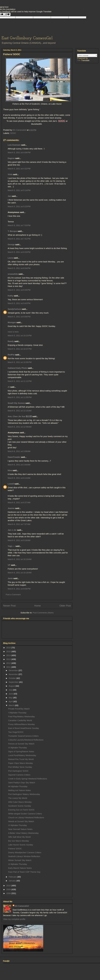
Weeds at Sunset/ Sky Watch (21, 821)
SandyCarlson (14, 309)
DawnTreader (14, 457)
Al (9, 387)
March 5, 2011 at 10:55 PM (20, 362)
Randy (11, 341)
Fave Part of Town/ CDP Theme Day (24, 872)
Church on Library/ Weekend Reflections (26, 818)
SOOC (13, 133)
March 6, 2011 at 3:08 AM (19, 451)
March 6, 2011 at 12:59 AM (20, 427)
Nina (10, 470)
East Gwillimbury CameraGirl (27, 38)
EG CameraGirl (22, 906)
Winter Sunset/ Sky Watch (20, 860)
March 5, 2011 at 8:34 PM (19, 268)
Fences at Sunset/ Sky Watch (21, 744)
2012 (9, 663)
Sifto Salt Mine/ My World (19, 837)
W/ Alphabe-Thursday (18, 786)
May (11, 698)
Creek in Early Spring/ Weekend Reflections (28, 779)
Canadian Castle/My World (20, 720)
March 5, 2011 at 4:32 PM (19, 169)
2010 (9, 886)
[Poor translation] (7, 14)
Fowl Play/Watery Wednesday (21, 717)
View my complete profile (14, 919)
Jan (9, 196)
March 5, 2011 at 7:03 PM (19, 225)
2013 (9, 659)
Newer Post (9, 606)
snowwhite (13, 274)
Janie (10, 578)
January (13, 881)
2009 (9, 889)
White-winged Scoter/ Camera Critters (25, 814)
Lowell (11, 484)
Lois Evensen (14, 145)
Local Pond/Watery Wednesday (22, 755)
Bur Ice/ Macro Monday (19, 841)
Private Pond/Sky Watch (19, 709)
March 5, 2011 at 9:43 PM (19, 303)
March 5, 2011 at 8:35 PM (19, 290)
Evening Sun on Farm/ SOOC (21, 810)
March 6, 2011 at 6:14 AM (19, 478)
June (11, 694)
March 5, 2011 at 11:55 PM (20, 397)
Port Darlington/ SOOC (18, 771)
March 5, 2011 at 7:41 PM (19, 239)
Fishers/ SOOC (15, 849)
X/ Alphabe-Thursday (18, 748)
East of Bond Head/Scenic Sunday (24, 728)
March (12, 705)
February (13, 877)
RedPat (11, 355)
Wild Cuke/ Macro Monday (20, 802)
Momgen (12, 322)
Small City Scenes (16, 403)
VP (9, 565)
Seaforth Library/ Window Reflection (24, 856)
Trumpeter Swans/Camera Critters (23, 736)
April (11, 702)
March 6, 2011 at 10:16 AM (20, 573)
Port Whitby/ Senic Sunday (20, 767)
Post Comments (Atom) (43, 613)
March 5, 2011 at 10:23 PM (20, 336)
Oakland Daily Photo (17, 368)
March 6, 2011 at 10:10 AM (20, 559)
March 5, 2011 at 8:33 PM (19, 252)
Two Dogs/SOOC (16, 732)
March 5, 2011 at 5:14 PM (19, 190)
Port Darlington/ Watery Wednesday (24, 794)
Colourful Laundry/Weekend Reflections (26, 740)
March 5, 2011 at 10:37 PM (20, 349)
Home (37, 606)
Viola (10, 174)
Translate (83, 60)
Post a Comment (13, 595)
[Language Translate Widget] (87, 55)
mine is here (13, 332)
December (14, 670)
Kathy (10, 296)
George (11, 245)
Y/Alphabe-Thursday (17, 713)
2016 (9, 648)
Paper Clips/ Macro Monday (21, 763)
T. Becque (12, 231)
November (14, 674)
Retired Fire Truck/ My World (21, 759)
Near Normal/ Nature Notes (20, 829)
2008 (9, 893)
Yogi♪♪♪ (11, 546)
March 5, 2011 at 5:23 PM (19, 206)
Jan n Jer (12, 530)
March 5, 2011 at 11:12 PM (20, 381)
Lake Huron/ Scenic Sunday (21, 845)
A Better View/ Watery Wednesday (23, 833)
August (12, 686)
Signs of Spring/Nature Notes (21, 752)
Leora (10, 258)
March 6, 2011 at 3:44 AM (19, 465)
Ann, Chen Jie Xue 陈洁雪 (20, 416)
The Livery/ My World (18, 798)
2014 (9, 655)
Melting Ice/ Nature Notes (19, 790)
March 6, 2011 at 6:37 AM (19, 503)
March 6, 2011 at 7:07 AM (19, 524)
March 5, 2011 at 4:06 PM (19, 152)
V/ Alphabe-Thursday (18, 825)
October (13, 678)
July (11, 690)
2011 (9, 667)
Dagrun (11, 158)
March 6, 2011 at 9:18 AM (19, 540)
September (14, 682)
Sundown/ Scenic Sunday (20, 806)
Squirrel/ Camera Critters (19, 775)
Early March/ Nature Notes (20, 868)
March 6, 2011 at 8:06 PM (19, 589)
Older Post (65, 606)
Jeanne (11, 508)
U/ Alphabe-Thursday (18, 864)
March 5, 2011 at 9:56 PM (19, 317)
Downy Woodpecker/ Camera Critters (25, 853)
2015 (9, 652)
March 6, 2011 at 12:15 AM (20, 411)
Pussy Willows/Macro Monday (21, 724)
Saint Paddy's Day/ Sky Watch (22, 783)
